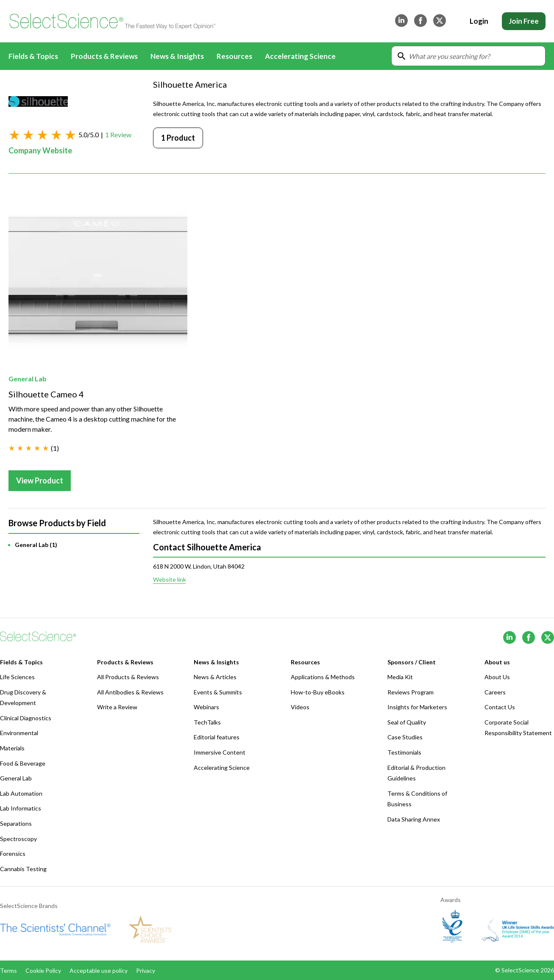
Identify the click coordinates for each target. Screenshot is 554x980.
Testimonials (404, 752)
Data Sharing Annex (414, 819)
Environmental (19, 733)
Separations (16, 823)
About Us (497, 677)
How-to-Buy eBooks (318, 692)
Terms (8, 970)
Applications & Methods (323, 677)
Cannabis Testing (23, 869)
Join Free (524, 21)
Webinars (206, 707)
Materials (12, 748)
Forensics (13, 854)
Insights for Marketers (417, 707)
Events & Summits (218, 692)
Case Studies (405, 737)
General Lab (28, 379)
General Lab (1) (36, 545)
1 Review (118, 135)
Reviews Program (411, 692)
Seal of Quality (407, 722)
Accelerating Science (300, 56)
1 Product (178, 138)
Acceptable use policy (99, 970)
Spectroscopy (18, 839)
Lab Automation (21, 793)
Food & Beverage (23, 763)
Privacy (146, 970)
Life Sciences (17, 677)
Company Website (40, 150)
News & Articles (215, 677)
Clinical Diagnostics (26, 718)
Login (479, 21)
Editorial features (217, 737)
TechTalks (207, 722)
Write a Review (117, 707)
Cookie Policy (43, 970)
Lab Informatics (21, 808)
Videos (300, 707)
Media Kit (400, 677)
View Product (40, 480)
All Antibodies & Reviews (130, 692)
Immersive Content (220, 752)
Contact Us (500, 707)
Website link (170, 579)
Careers (495, 692)
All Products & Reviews (128, 677)
